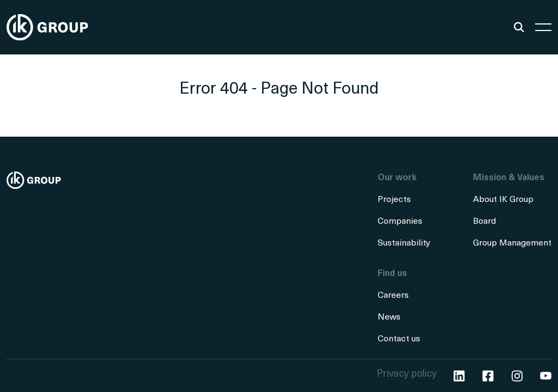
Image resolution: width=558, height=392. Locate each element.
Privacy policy (407, 374)
